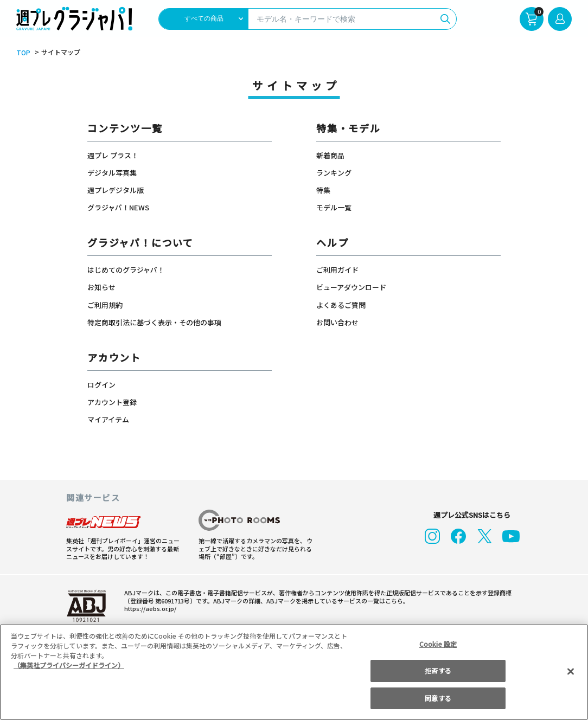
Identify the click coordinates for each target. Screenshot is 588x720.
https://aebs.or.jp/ (149, 608)
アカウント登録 (112, 402)
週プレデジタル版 (116, 190)
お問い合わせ (337, 322)
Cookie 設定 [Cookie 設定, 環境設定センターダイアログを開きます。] (438, 644)
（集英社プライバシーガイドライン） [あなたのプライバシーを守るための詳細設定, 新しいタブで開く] (69, 665)
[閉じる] (571, 671)
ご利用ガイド (337, 270)
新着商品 (330, 155)
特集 (323, 190)
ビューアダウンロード (351, 287)
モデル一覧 (334, 207)
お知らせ (101, 287)
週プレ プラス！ (113, 155)
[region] (294, 672)
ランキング (334, 173)
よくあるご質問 (341, 305)
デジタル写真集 (112, 173)
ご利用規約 (105, 305)
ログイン (101, 385)
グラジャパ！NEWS (118, 207)
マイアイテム (108, 419)
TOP (23, 53)
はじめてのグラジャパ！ (126, 270)
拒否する (438, 670)
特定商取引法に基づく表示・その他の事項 (154, 322)
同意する (438, 698)
